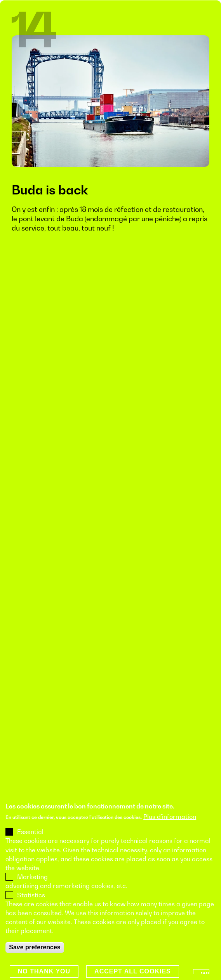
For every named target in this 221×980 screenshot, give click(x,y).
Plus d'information (170, 824)
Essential (30, 839)
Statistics (31, 902)
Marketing (32, 884)
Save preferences (35, 954)
